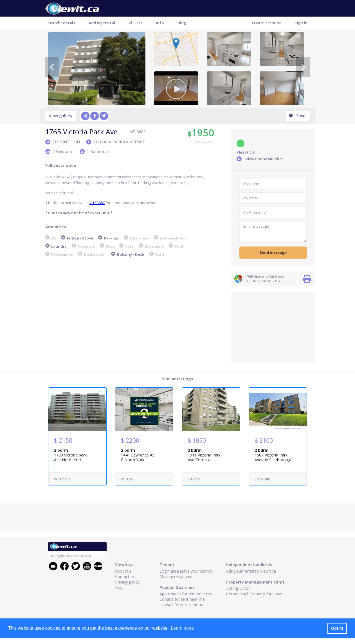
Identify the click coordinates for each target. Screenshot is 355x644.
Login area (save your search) (187, 571)
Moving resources (176, 576)
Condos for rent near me (182, 599)
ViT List (135, 23)
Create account (266, 23)
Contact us (125, 576)
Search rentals (61, 23)
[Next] (303, 67)
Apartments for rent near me (186, 594)
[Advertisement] (273, 327)
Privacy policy (127, 582)
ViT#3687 (97, 203)
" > (97, 69)
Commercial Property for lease (254, 594)
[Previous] (52, 67)
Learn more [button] (182, 628)
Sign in (301, 23)
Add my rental (102, 23)
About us (123, 571)
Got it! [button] (337, 628)
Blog (182, 23)
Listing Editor (238, 588)
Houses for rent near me (182, 605)
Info (160, 23)
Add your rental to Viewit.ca (251, 571)
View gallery (61, 116)
